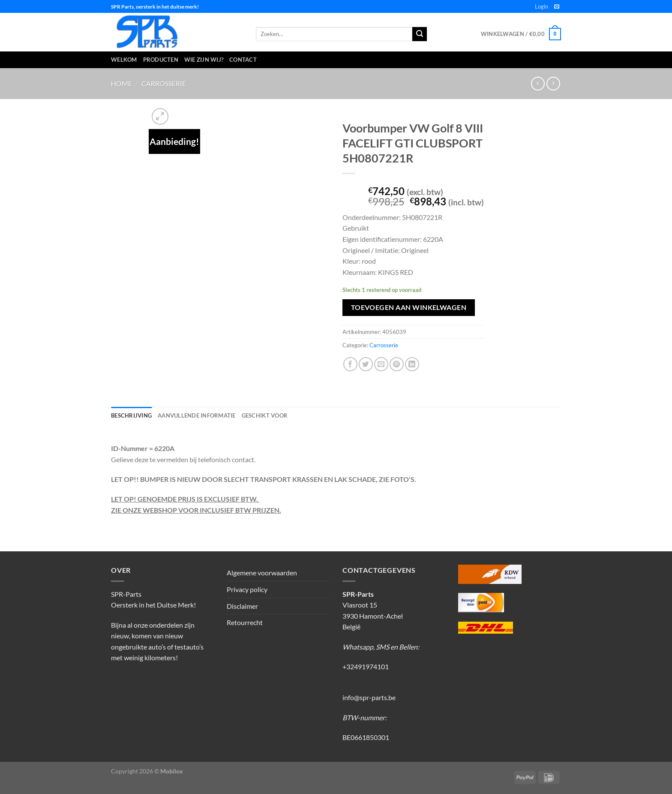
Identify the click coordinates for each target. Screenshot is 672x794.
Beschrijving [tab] (131, 415)
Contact (243, 60)
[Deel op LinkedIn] (412, 364)
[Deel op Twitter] (366, 364)
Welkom (124, 60)
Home (121, 83)
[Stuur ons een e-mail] (557, 7)
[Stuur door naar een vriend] (381, 364)
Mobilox (172, 771)
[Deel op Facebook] (350, 364)
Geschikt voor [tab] (265, 415)
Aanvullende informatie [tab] (197, 415)
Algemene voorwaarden (262, 573)
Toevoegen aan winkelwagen (409, 307)
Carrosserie (164, 83)
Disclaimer (242, 606)
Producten (161, 60)
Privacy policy (247, 589)
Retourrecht (245, 622)
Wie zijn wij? (204, 60)
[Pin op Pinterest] (397, 364)
